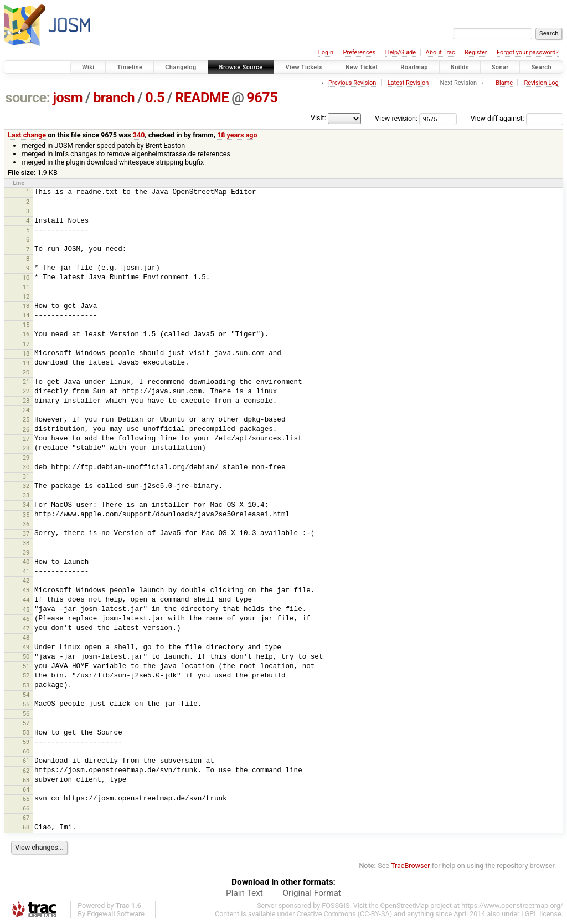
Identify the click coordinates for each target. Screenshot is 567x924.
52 (26, 675)
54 (26, 695)
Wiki (88, 67)
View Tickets (304, 67)
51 (26, 666)
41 (26, 571)
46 (26, 619)
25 (26, 419)
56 (26, 713)
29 (26, 458)
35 (26, 515)
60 (26, 751)
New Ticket (362, 67)
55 (26, 704)
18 (26, 353)
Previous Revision (352, 83)
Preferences (359, 52)
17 (26, 344)
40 (26, 562)
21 (26, 382)
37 (26, 533)
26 (26, 429)
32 (26, 486)
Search (541, 67)
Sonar (500, 67)
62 (26, 771)
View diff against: (517, 118)
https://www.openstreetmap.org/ (512, 905)
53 (26, 685)
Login (326, 52)
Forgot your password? (528, 52)
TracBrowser (411, 866)
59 (26, 742)
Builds (460, 67)
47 (26, 628)
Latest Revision (408, 83)
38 (26, 543)
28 (26, 448)
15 (26, 325)
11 (26, 287)
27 (26, 439)
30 (26, 467)
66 (26, 808)
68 (26, 827)
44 (26, 600)
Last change (27, 135)
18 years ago (237, 135)
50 (26, 656)
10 (26, 278)
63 (26, 780)
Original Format (312, 893)
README (202, 98)
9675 (262, 98)
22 (26, 391)
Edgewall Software (116, 914)
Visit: (318, 118)
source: (28, 98)
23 (26, 401)
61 (26, 761)
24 (26, 410)
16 (26, 334)
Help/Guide (401, 52)
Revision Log (541, 83)
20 (26, 372)
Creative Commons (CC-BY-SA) (345, 914)
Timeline (130, 67)
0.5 (155, 98)
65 (26, 799)
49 (26, 647)
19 (26, 363)
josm (68, 98)
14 (26, 315)
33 (26, 495)
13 (26, 306)
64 (26, 789)
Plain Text (244, 893)
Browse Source (241, 67)
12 (26, 296)
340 (139, 135)
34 (26, 505)
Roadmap (414, 67)
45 (26, 609)
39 (26, 552)
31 (26, 476)
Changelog (181, 67)
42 (26, 581)
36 (26, 524)
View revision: (396, 118)
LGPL (529, 914)
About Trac (440, 52)
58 (26, 732)
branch (114, 98)
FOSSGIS (336, 905)
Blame (504, 83)
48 (26, 638)
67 (26, 818)
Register (476, 52)
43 (26, 590)
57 (26, 723)
